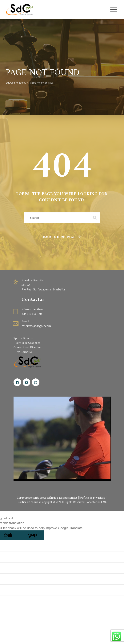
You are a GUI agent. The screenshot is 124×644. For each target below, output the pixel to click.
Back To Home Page (59, 237)
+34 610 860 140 (32, 314)
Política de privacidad (93, 498)
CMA (104, 502)
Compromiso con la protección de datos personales (47, 498)
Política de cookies (29, 502)
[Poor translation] (32, 535)
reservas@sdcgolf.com (36, 326)
